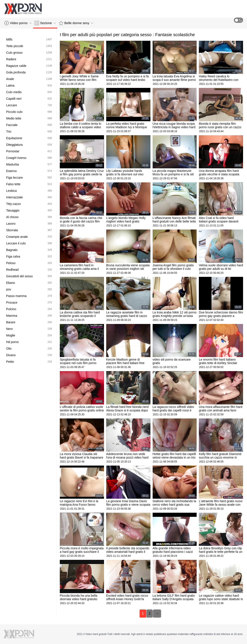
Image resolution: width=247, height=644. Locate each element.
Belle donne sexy (76, 23)
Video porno (18, 23)
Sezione (45, 23)
